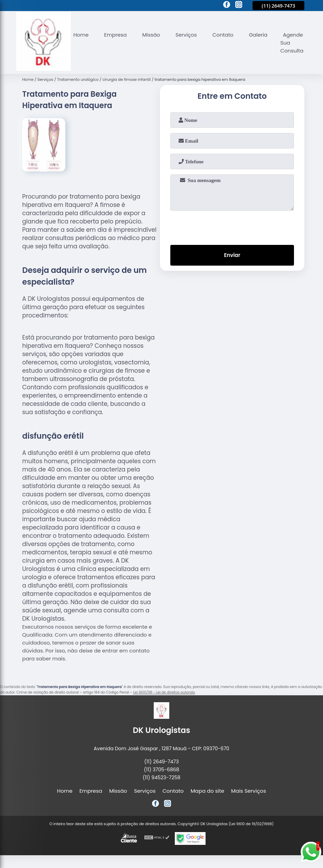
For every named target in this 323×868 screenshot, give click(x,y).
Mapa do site (207, 791)
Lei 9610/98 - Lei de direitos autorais (164, 692)
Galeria (259, 35)
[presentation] (232, 226)
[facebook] (227, 6)
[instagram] (239, 6)
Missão (152, 35)
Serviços (187, 35)
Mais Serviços (249, 791)
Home (81, 35)
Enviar (232, 255)
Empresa (116, 35)
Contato (224, 35)
